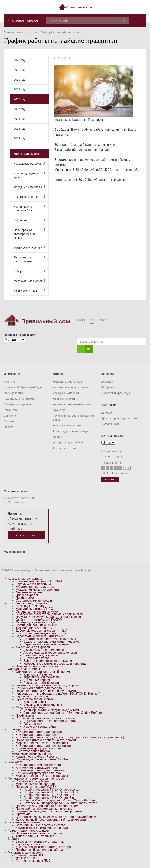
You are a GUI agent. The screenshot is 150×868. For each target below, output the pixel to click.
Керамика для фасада (32, 696)
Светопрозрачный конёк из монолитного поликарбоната (56, 817)
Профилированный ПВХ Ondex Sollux (51, 792)
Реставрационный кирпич (42, 683)
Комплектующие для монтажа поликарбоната (49, 811)
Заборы (30, 271)
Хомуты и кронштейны (40, 726)
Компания (10, 382)
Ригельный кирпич (37, 680)
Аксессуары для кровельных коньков (50, 653)
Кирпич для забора (29, 844)
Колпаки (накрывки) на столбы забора (43, 847)
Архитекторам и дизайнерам (120, 418)
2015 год (19, 129)
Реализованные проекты (20, 399)
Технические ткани (30, 290)
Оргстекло (23, 814)
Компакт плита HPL (30, 855)
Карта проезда (112, 451)
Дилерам (107, 413)
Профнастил (25, 598)
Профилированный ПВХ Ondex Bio (49, 798)
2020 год (19, 80)
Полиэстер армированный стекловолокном (47, 806)
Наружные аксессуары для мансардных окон (48, 617)
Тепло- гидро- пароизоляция (30, 259)
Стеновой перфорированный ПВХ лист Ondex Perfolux (63, 713)
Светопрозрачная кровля (34, 600)
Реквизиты (11, 410)
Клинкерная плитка (30, 197)
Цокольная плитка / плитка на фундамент (46, 691)
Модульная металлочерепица (37, 590)
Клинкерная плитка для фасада (39, 688)
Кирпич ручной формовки (42, 677)
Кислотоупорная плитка (33, 751)
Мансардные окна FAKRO (34, 609)
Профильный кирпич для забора (39, 850)
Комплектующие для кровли (30, 175)
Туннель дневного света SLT (36, 628)
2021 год (19, 70)
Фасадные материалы (30, 187)
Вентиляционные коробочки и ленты (50, 721)
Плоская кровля (27, 595)
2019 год (19, 89)
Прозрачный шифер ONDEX (36, 787)
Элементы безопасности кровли (39, 666)
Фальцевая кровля (29, 592)
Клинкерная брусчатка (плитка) (38, 765)
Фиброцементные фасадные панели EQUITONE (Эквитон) (58, 694)
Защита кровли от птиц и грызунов (49, 661)
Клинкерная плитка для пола (37, 735)
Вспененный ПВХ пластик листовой (41, 825)
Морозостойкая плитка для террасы (42, 743)
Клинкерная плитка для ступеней (40, 770)
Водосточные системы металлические (51, 642)
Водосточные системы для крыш (39, 636)
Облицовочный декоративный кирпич (43, 672)
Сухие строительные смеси (36, 699)
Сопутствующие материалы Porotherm (44, 759)
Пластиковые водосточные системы (50, 639)
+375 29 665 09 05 (113, 457)
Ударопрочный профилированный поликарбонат (51, 820)
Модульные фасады (30, 707)
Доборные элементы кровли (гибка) (42, 631)
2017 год (19, 109)
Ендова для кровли (37, 658)
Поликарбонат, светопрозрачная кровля (30, 234)
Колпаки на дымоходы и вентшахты (42, 633)
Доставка (107, 382)
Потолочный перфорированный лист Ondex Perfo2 (60, 803)
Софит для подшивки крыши (36, 625)
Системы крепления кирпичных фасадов (45, 718)
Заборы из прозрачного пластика (40, 841)
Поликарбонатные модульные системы (52, 710)
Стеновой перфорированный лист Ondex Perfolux (59, 800)
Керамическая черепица (33, 584)
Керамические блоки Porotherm (38, 757)
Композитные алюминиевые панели (42, 828)
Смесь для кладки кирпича (43, 705)
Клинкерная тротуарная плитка (38, 748)
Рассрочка (108, 387)
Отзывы (9, 421)
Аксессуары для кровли (33, 647)
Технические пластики (30, 247)
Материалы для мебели (30, 281)
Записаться (110, 479)
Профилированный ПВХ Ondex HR (49, 795)
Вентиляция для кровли (41, 655)
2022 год (19, 60)
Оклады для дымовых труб (35, 622)
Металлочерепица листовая (36, 587)
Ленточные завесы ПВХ (33, 861)
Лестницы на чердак (30, 606)
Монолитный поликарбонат (35, 784)
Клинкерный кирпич (38, 674)
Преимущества (13, 393)
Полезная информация (116, 393)
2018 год (19, 99)
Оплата (9, 427)
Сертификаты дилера (18, 404)
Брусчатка (30, 220)
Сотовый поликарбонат (33, 781)
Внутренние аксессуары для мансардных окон (49, 614)
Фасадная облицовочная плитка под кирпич (47, 685)
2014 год (19, 138)
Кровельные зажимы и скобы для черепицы (55, 663)
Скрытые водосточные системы (46, 644)
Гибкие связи (33, 724)
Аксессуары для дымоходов (44, 650)
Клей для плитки (35, 702)
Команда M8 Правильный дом (23, 387)
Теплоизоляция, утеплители (36, 836)
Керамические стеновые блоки (30, 208)
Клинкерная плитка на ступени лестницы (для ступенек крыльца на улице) (70, 737)
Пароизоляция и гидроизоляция (39, 833)
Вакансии (10, 416)
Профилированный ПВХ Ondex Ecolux (51, 789)
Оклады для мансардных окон (38, 611)
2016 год (19, 119)
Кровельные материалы (30, 163)
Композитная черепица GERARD (40, 581)
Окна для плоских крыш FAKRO (39, 620)
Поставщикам (110, 424)
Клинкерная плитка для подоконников (43, 746)
